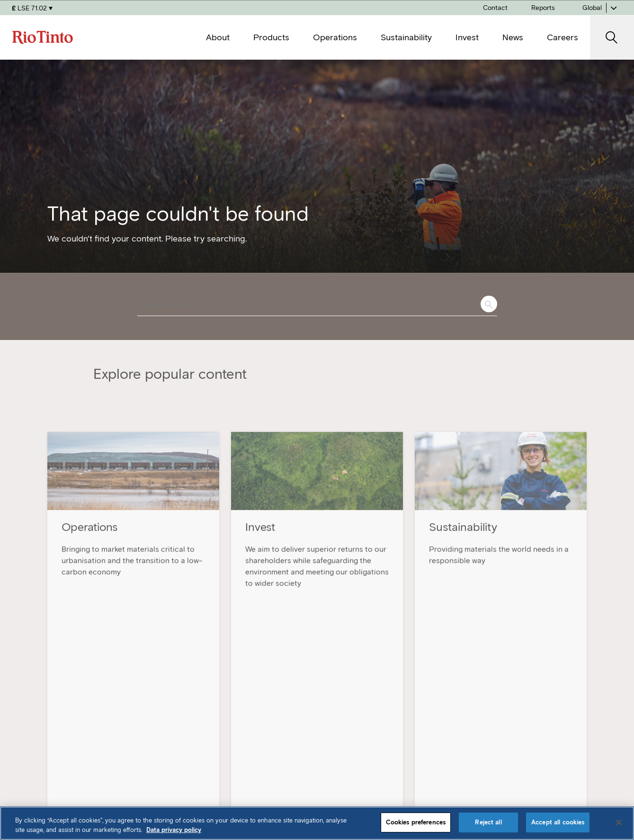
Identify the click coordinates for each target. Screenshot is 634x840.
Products (343, 719)
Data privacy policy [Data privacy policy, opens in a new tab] (174, 830)
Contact (482, 761)
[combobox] (317, 306)
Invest (478, 719)
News (477, 698)
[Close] (619, 822)
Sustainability (350, 740)
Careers (481, 740)
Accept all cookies (558, 822)
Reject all (488, 822)
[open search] (612, 38)
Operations (347, 761)
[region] (317, 823)
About (338, 698)
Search (489, 304)
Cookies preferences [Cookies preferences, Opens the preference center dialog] (416, 822)
